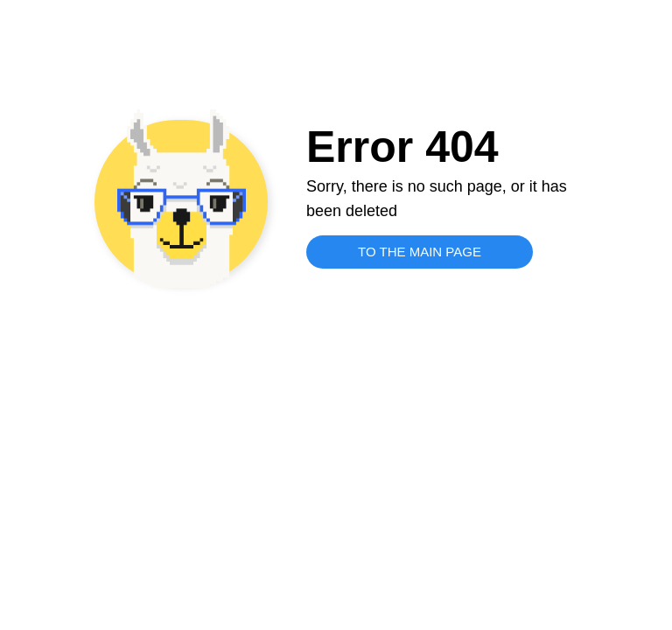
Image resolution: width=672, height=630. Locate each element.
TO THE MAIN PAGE (420, 252)
